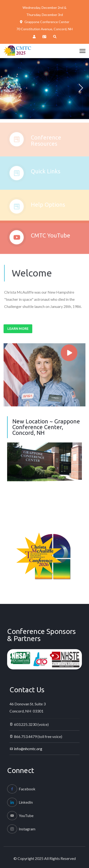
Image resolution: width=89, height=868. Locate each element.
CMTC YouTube (51, 238)
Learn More (18, 329)
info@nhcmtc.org (28, 749)
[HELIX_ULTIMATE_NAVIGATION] (82, 51)
